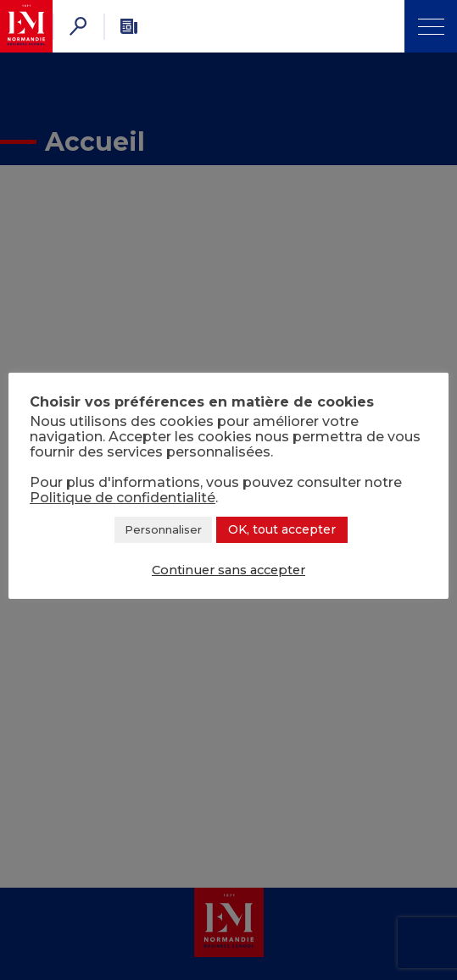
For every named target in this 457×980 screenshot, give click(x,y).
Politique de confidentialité (123, 498)
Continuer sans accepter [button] (228, 570)
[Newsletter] (129, 26)
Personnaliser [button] (163, 529)
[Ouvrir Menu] (431, 26)
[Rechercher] (78, 26)
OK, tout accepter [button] (282, 529)
